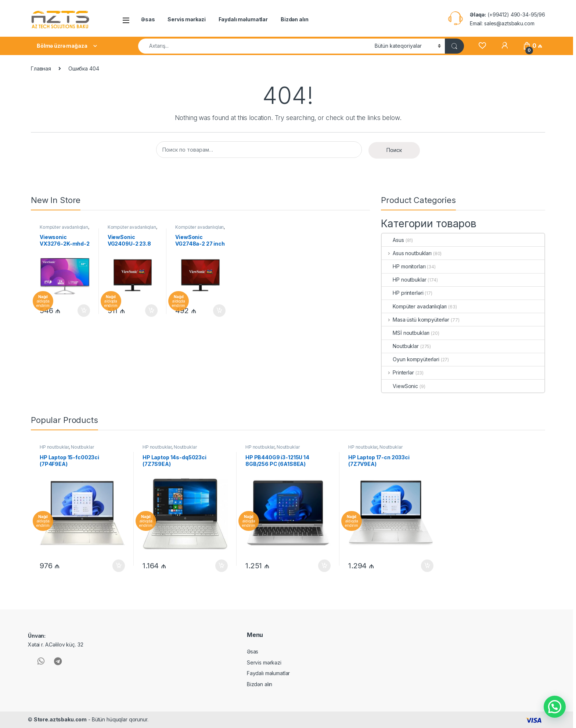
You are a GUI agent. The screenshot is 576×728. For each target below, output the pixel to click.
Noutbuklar (400, 346)
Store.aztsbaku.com (60, 719)
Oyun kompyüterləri (410, 359)
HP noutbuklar (404, 280)
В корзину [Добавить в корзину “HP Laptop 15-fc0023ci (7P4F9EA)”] (119, 566)
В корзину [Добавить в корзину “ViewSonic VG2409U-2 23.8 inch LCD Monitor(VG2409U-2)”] (151, 311)
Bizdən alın (294, 19)
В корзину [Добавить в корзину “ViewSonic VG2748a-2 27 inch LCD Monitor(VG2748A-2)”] (219, 311)
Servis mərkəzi (186, 19)
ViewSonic (400, 386)
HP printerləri (402, 293)
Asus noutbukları (407, 253)
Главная (41, 68)
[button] (555, 707)
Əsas (148, 19)
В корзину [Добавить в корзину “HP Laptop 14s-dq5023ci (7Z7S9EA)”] (222, 566)
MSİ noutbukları (406, 333)
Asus (393, 240)
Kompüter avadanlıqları (64, 227)
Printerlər (398, 372)
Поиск (394, 150)
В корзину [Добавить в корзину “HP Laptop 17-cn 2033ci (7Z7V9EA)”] (427, 566)
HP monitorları (404, 266)
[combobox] (254, 46)
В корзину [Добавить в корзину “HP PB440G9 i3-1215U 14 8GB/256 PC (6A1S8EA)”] (324, 566)
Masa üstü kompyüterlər (415, 320)
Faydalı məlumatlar (243, 19)
